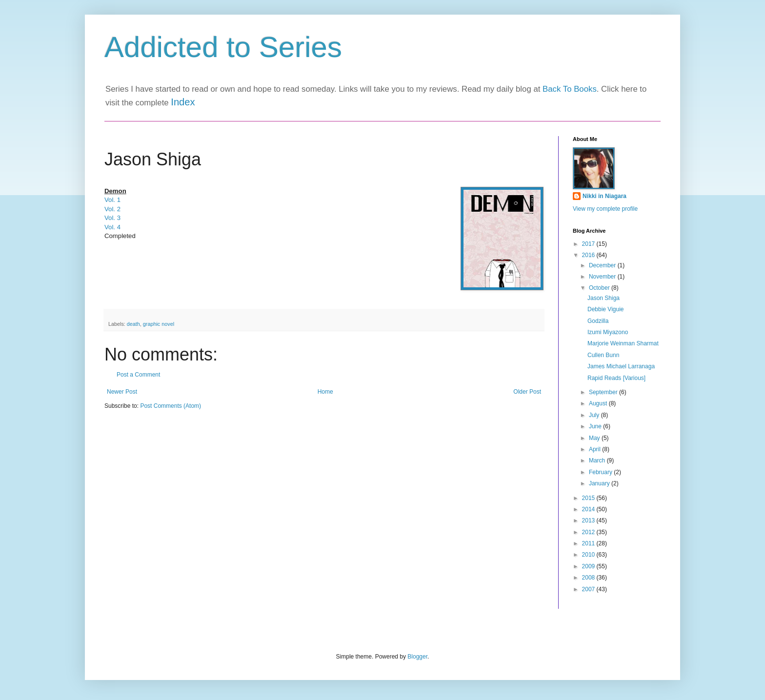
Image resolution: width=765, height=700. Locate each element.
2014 (589, 509)
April (595, 449)
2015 (589, 498)
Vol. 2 (112, 209)
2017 (589, 244)
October (600, 288)
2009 (589, 566)
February (601, 472)
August (599, 403)
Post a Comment (138, 375)
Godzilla (598, 321)
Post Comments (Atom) (171, 406)
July (595, 415)
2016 (589, 255)
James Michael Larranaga (621, 366)
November (603, 277)
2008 (589, 578)
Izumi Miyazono (608, 332)
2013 (589, 520)
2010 (589, 555)
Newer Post (122, 392)
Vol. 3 (112, 218)
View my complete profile (605, 209)
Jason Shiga (604, 298)
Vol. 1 (112, 200)
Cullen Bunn (603, 355)
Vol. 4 (112, 227)
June (596, 426)
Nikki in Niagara (604, 196)
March (598, 460)
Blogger (417, 657)
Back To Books (570, 89)
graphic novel (159, 324)
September (604, 392)
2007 (589, 589)
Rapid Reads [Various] (616, 378)
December (603, 265)
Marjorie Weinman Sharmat (623, 343)
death (133, 324)
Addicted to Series (223, 47)
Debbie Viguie (606, 309)
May (595, 438)
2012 (589, 532)
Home (325, 392)
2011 (589, 543)
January (600, 483)
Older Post (527, 392)
